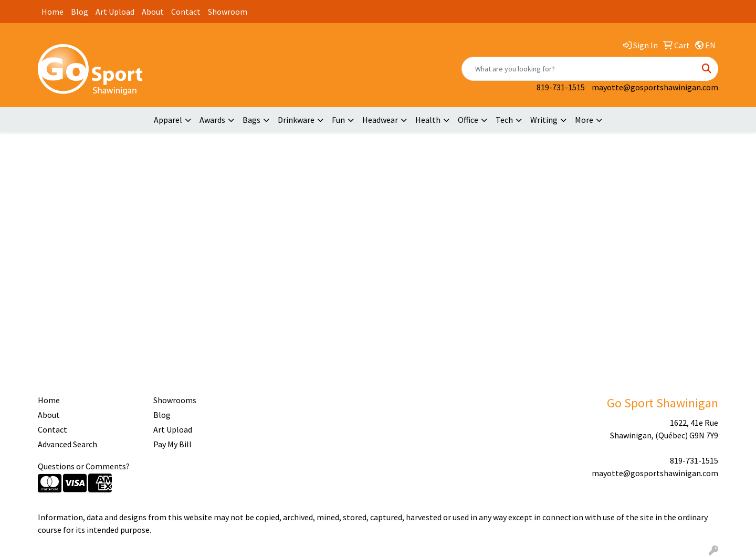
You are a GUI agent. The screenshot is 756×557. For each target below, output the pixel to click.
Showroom (228, 12)
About (153, 12)
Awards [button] (212, 120)
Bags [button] (251, 120)
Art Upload (115, 12)
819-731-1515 (561, 87)
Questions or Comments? (84, 466)
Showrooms (175, 400)
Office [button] (468, 120)
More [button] (584, 120)
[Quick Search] (579, 69)
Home (52, 12)
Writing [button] (544, 120)
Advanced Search (67, 444)
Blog (80, 12)
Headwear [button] (380, 120)
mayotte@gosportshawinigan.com (655, 87)
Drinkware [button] (296, 120)
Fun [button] (338, 120)
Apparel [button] (168, 120)
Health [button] (428, 120)
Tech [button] (504, 120)
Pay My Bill (172, 444)
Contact (186, 12)
